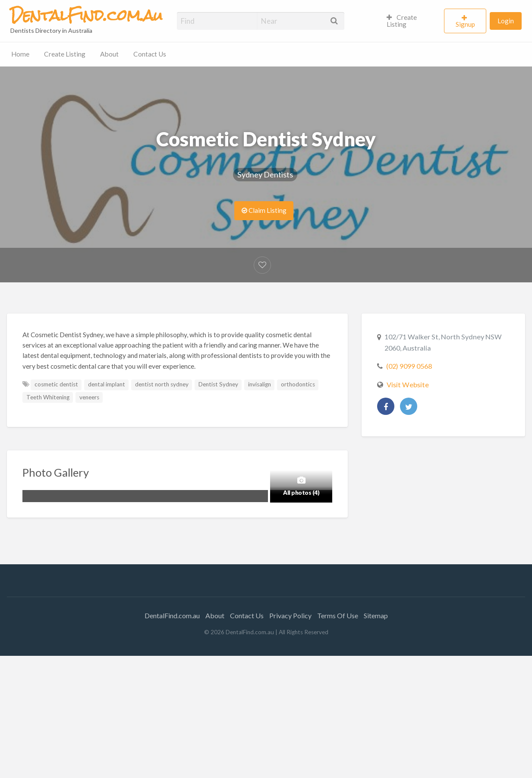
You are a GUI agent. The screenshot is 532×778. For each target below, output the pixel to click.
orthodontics (298, 384)
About (109, 54)
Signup (465, 24)
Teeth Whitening (48, 397)
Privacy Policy (290, 615)
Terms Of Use (338, 615)
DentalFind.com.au (172, 615)
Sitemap (376, 615)
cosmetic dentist (56, 384)
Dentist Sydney (218, 384)
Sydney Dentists (265, 174)
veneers (89, 397)
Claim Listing (264, 210)
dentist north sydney (162, 384)
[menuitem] (412, 21)
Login (506, 21)
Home (20, 54)
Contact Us (150, 54)
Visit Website (408, 384)
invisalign (260, 384)
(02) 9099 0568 (409, 366)
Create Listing (402, 21)
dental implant (107, 384)
